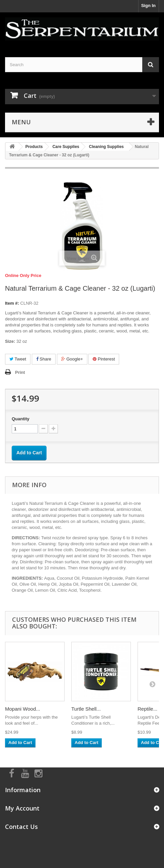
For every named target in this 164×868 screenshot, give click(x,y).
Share (44, 359)
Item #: (12, 303)
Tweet (18, 359)
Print (20, 372)
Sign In (148, 6)
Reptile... (147, 709)
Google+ (72, 359)
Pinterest (104, 359)
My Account (22, 808)
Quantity (21, 419)
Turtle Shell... (86, 709)
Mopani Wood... (23, 709)
